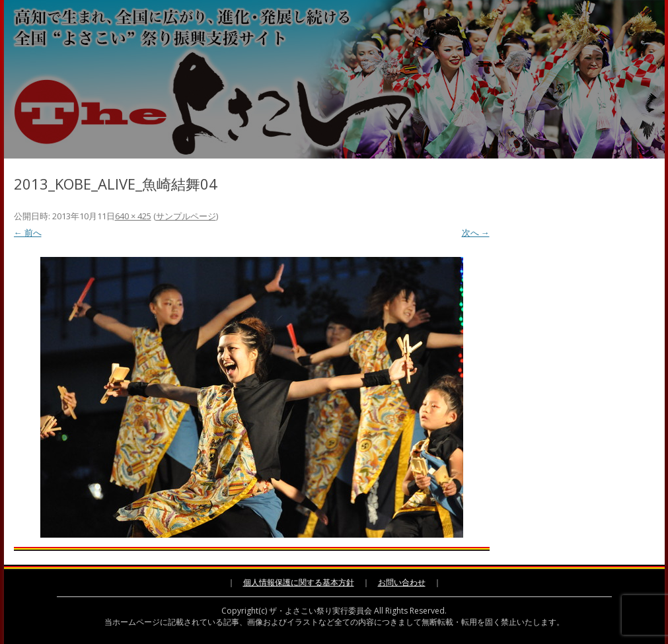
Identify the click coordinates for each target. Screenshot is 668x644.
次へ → (476, 233)
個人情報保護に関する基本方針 (299, 582)
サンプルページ (186, 216)
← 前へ (28, 233)
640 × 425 (133, 216)
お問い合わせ (402, 582)
